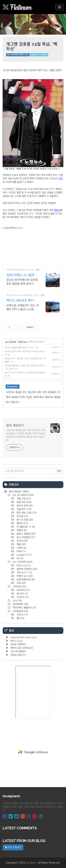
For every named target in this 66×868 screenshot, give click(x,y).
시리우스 (22, 597)
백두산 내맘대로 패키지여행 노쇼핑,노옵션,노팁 (22, 301)
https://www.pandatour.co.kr (23, 295)
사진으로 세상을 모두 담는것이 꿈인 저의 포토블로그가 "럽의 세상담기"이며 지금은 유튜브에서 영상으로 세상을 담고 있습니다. (26, 435)
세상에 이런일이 (26, 569)
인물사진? (23, 509)
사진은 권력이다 (18, 644)
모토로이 (23, 590)
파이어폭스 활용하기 (24, 608)
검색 (59, 471)
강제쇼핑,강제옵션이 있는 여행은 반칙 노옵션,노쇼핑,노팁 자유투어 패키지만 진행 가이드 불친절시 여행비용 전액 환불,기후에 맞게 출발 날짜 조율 (22, 307)
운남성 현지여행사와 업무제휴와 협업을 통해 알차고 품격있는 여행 (22, 282)
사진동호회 (20, 611)
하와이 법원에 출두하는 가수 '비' (20, 348)
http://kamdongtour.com (20, 270)
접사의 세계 (24, 506)
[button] (5, 24)
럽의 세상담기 (15, 425)
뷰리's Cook (17, 641)
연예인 (21, 530)
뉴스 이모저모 (11, 342)
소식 (17, 601)
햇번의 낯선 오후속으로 (22, 648)
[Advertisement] (33, 752)
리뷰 (21, 583)
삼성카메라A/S (25, 580)
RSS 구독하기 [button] (13, 847)
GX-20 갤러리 (23, 495)
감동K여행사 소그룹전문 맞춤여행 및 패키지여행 (22, 275)
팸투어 (22, 523)
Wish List (23, 565)
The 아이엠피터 (18, 651)
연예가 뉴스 (23, 342)
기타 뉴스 (24, 573)
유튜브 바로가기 (18, 655)
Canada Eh (24, 555)
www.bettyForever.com (24, 637)
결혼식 (57, 210)
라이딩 (22, 541)
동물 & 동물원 (26, 534)
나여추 (21, 548)
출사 (20, 618)
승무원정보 (20, 604)
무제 (21, 551)
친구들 (22, 516)
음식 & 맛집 (24, 520)
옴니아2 (22, 594)
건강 (61, 179)
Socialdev (31, 863)
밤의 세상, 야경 (26, 513)
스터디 (22, 615)
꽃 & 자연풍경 (26, 537)
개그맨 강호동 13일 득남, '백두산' (32, 46)
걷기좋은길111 (25, 527)
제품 (21, 544)
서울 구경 (23, 499)
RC (20, 558)
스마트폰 (19, 587)
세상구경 (24, 502)
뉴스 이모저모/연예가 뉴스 (18, 55)
